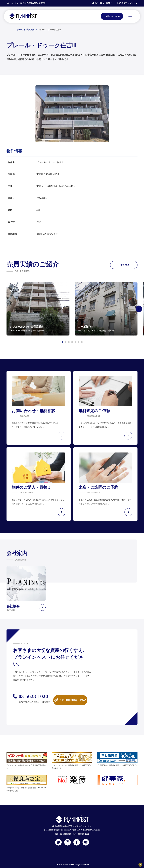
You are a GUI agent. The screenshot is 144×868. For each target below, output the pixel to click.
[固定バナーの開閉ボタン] (140, 865)
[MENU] (130, 16)
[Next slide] (139, 309)
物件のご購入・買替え (102, 3)
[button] (62, 342)
